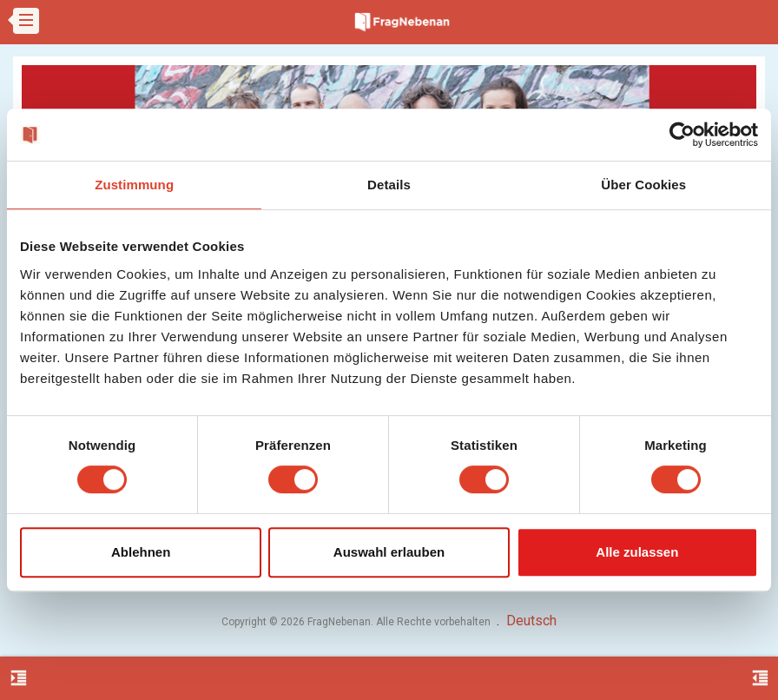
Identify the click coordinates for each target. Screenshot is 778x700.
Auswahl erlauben (389, 552)
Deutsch (531, 621)
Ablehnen (141, 552)
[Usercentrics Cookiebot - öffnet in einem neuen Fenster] (682, 135)
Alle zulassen (637, 552)
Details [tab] (389, 185)
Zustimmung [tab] (134, 185)
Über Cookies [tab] (643, 185)
